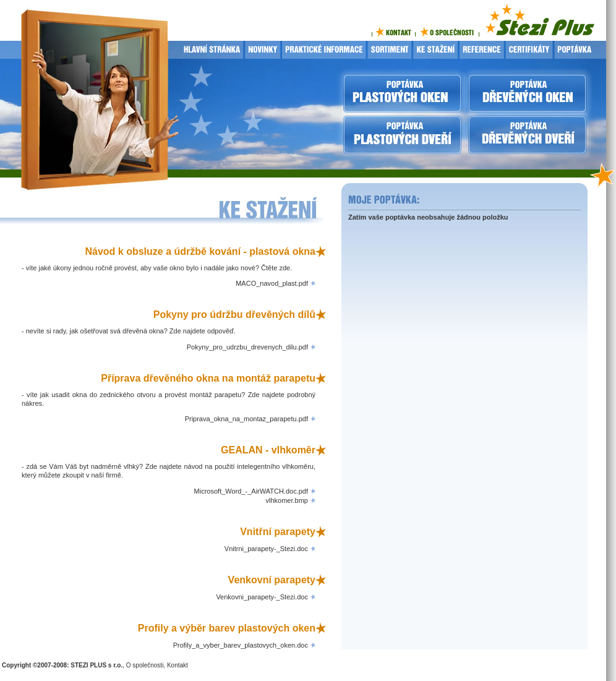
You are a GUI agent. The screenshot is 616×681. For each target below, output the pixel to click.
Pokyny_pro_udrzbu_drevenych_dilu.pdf (247, 347)
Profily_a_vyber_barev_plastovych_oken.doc (241, 645)
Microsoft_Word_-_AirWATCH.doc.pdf (251, 491)
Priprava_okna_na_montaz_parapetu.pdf (246, 419)
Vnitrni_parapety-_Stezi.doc (266, 549)
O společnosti (145, 665)
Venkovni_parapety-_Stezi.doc (262, 597)
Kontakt (178, 665)
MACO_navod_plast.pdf (272, 283)
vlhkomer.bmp (287, 500)
